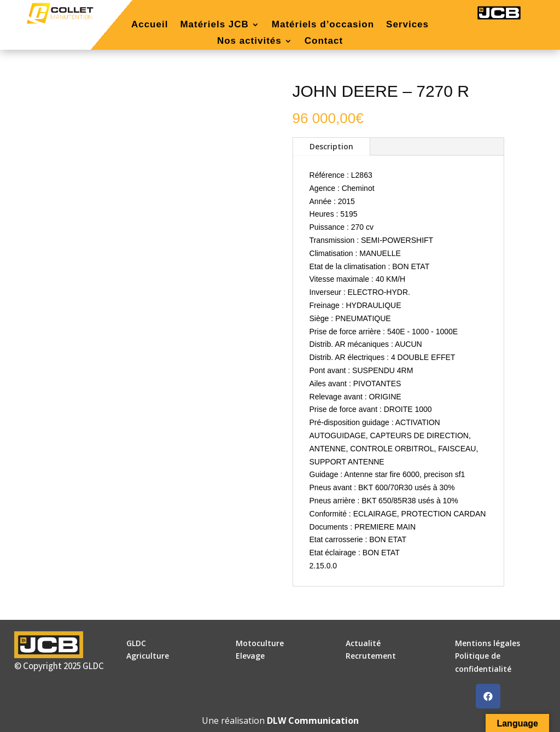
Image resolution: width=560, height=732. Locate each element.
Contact (324, 42)
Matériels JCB (214, 25)
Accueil (150, 25)
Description (331, 146)
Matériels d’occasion (323, 25)
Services (407, 25)
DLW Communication (313, 721)
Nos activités (249, 42)
